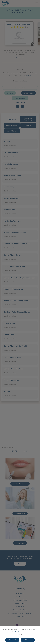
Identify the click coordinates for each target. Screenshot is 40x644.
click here (18, 632)
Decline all (12, 640)
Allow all (28, 640)
